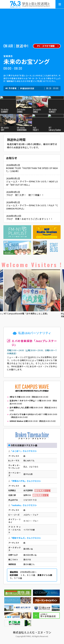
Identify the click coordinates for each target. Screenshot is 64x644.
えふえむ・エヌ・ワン (32, 4)
